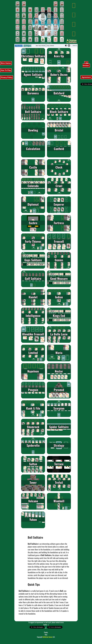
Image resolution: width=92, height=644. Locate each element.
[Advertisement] (6, 29)
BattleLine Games (48, 637)
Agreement (86, 77)
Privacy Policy (7, 77)
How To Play (6, 70)
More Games (6, 63)
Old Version (86, 64)
